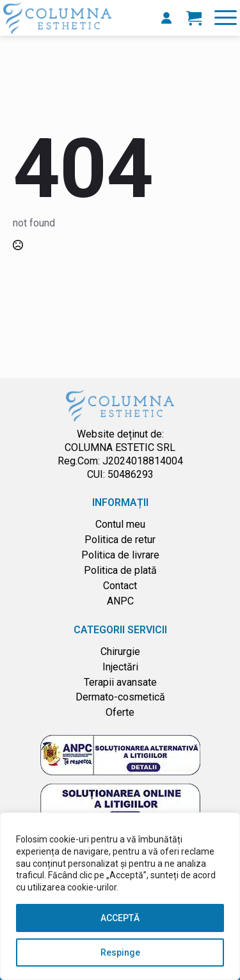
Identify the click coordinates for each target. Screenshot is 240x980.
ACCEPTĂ (120, 918)
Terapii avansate (120, 682)
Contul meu (120, 524)
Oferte (120, 712)
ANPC (120, 601)
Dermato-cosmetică (120, 697)
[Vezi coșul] (194, 18)
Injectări (120, 667)
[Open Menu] (226, 18)
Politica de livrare (120, 555)
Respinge (120, 952)
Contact (120, 586)
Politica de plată (120, 570)
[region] (120, 896)
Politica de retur (120, 540)
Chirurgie (120, 652)
